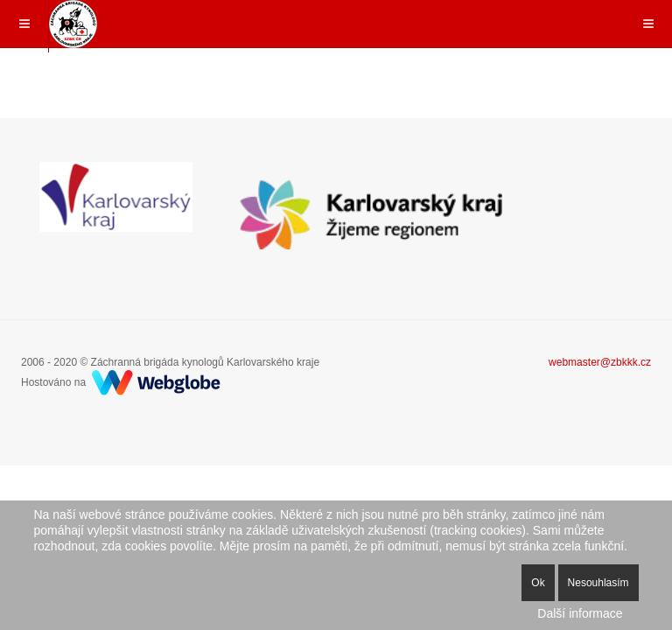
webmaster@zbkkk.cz (600, 362)
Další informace (580, 613)
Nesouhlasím (598, 583)
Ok (538, 583)
